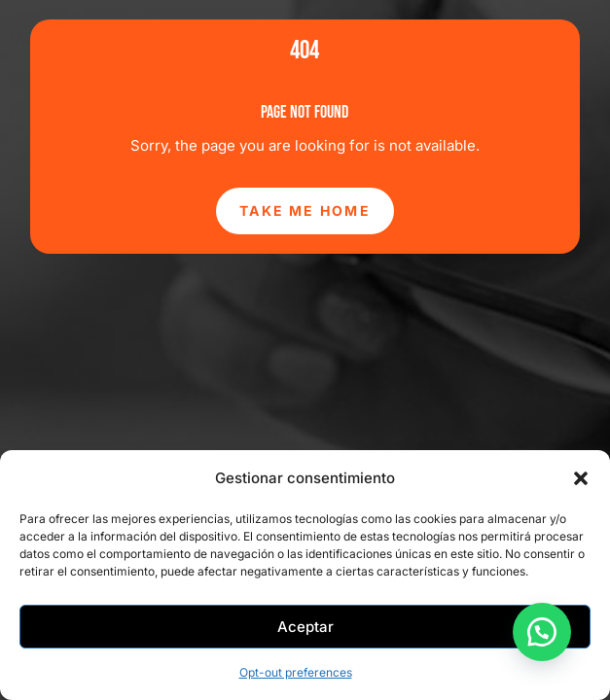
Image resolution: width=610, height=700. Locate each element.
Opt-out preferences (296, 672)
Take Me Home (305, 210)
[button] (581, 478)
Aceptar (305, 627)
